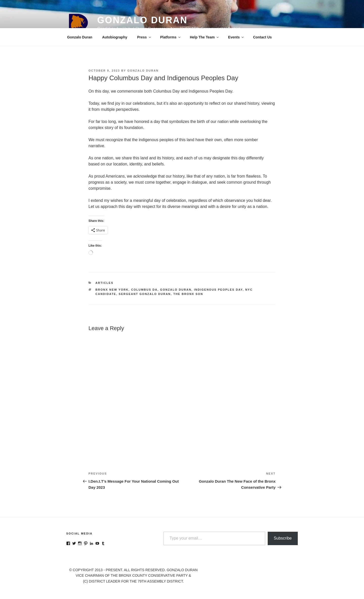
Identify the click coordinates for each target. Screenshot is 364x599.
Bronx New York (112, 290)
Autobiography (115, 37)
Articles (105, 283)
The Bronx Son (188, 294)
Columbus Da (144, 290)
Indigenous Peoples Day (218, 290)
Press (144, 37)
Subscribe (283, 538)
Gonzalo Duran (142, 20)
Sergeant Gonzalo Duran (145, 294)
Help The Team (205, 37)
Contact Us (262, 37)
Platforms (171, 37)
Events (236, 37)
